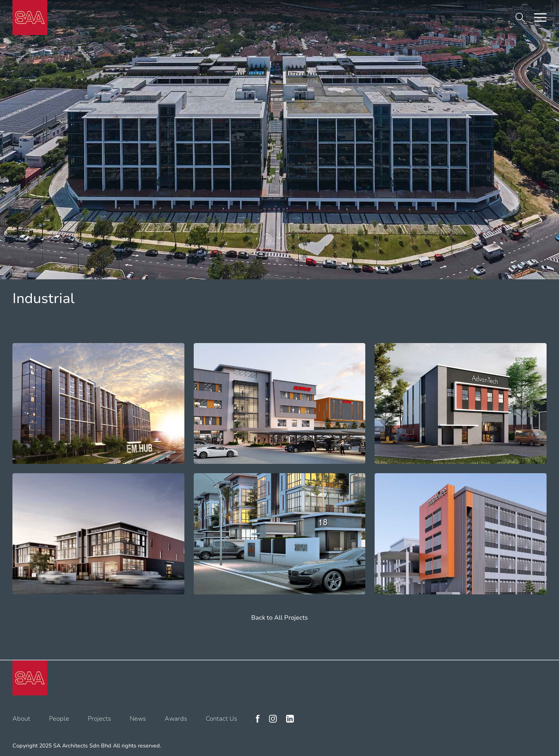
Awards (176, 719)
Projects (99, 719)
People (59, 719)
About (21, 719)
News (138, 719)
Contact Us (221, 719)
